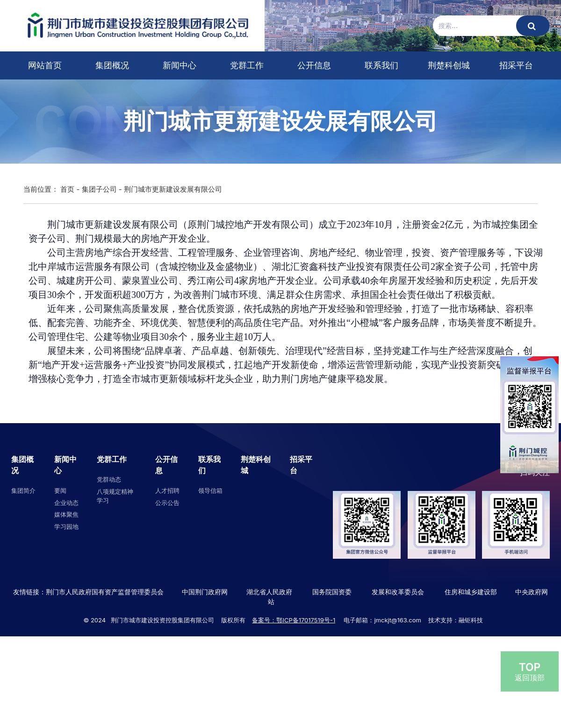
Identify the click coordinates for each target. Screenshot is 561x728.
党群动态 (109, 479)
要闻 (60, 490)
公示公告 (167, 503)
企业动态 (66, 503)
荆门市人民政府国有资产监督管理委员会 (105, 592)
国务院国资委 (332, 592)
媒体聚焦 (66, 514)
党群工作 (247, 65)
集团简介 (23, 490)
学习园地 (66, 526)
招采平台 (516, 65)
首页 (67, 189)
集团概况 (112, 65)
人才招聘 (167, 490)
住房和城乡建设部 (470, 592)
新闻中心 (180, 65)
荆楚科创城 (449, 65)
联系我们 (381, 65)
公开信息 (314, 65)
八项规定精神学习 (115, 496)
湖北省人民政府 (269, 592)
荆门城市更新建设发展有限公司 (173, 189)
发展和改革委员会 (398, 592)
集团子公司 (99, 189)
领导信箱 (210, 490)
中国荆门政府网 (205, 592)
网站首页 (45, 65)
